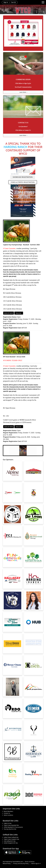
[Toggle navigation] (43, 2)
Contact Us (7, 813)
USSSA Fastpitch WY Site (11, 843)
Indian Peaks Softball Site (11, 837)
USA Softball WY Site (10, 841)
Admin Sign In (36, 863)
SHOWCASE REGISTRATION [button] (23, 177)
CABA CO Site (8, 823)
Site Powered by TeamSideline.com (13, 862)
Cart (13, 2)
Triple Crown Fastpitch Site (11, 839)
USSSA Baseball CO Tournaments (13, 827)
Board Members (8, 811)
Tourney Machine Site (10, 829)
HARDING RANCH (15, 147)
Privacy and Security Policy (21, 863)
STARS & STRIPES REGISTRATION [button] (23, 182)
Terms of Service (30, 862)
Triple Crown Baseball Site (11, 825)
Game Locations (8, 815)
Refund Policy (7, 863)
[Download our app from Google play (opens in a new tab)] (25, 852)
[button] (4, 450)
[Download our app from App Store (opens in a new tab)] (11, 852)
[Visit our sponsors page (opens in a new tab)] (12, 471)
